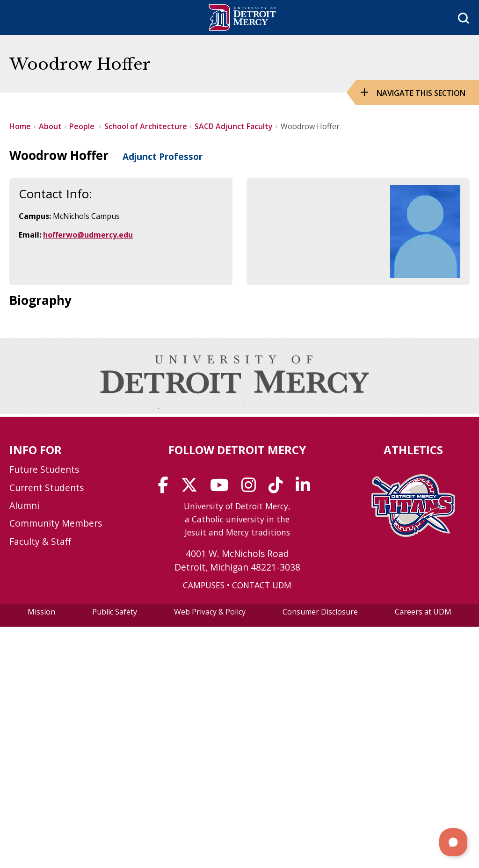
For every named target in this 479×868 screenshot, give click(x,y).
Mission (41, 612)
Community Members (56, 523)
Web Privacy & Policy (210, 612)
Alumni (24, 505)
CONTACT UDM (262, 585)
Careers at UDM (423, 612)
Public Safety (115, 612)
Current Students (47, 488)
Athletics (413, 450)
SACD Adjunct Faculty (234, 126)
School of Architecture (146, 126)
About (50, 126)
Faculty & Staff (40, 541)
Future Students (44, 469)
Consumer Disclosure (320, 612)
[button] (453, 842)
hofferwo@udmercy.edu (88, 235)
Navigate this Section (421, 93)
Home (20, 126)
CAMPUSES (204, 585)
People (83, 126)
